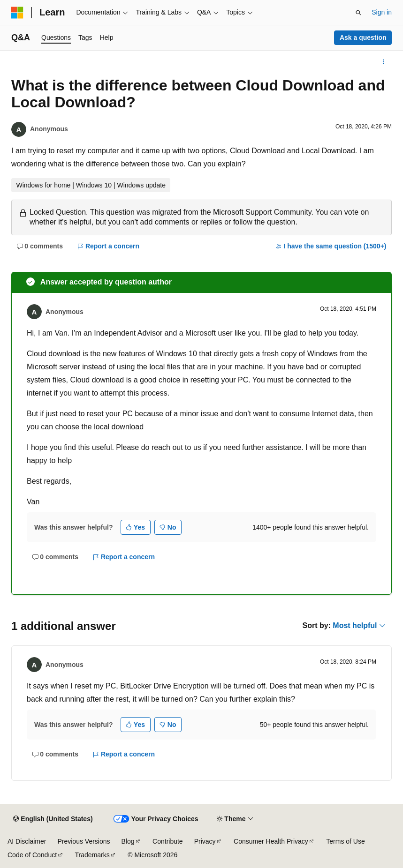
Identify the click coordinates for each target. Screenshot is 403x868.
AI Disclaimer (27, 841)
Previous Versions (84, 841)
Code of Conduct (32, 855)
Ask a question (363, 37)
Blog (128, 841)
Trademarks (92, 855)
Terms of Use (345, 841)
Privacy (205, 841)
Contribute (168, 841)
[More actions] (384, 62)
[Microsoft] (17, 13)
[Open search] (358, 13)
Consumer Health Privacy (271, 841)
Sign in (382, 12)
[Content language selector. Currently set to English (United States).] (53, 819)
